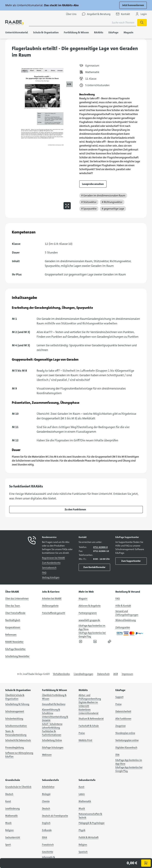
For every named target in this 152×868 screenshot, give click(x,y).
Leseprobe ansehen (93, 184)
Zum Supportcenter (131, 561)
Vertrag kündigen (51, 577)
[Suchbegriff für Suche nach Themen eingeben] (82, 23)
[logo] (14, 23)
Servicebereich (49, 568)
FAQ (44, 573)
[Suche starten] (142, 23)
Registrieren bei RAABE (54, 558)
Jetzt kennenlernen (133, 5)
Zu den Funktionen (75, 509)
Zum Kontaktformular (94, 567)
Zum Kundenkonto (51, 563)
